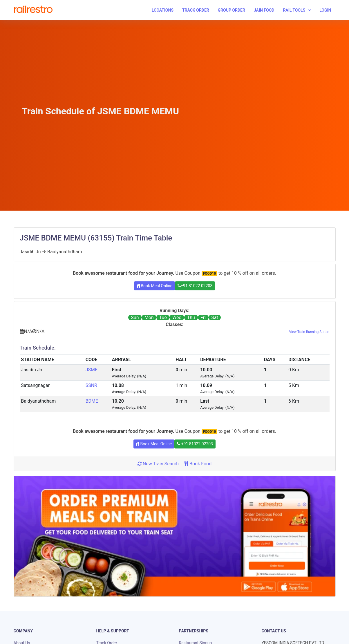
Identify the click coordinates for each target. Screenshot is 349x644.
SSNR (91, 385)
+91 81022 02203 (195, 286)
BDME (92, 401)
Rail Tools (294, 10)
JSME (92, 370)
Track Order (196, 10)
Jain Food (264, 10)
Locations (163, 10)
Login (325, 10)
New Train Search (158, 464)
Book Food (198, 464)
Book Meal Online (154, 286)
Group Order (232, 10)
